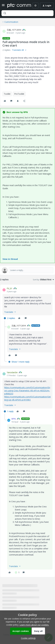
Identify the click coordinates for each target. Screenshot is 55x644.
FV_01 (10, 288)
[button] (3, 6)
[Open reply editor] (27, 270)
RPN (14, 419)
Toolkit (7, 94)
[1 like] (17, 572)
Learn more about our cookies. (34, 625)
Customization (11, 22)
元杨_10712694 (14, 30)
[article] (27, 304)
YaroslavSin (12, 372)
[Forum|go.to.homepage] (17, 6)
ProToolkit (19, 94)
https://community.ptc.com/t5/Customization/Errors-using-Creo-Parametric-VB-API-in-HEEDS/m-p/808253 (27, 391)
